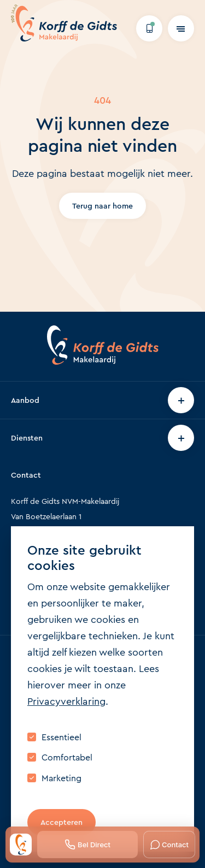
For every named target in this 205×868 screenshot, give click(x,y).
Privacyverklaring (66, 701)
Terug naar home (102, 206)
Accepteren (61, 822)
